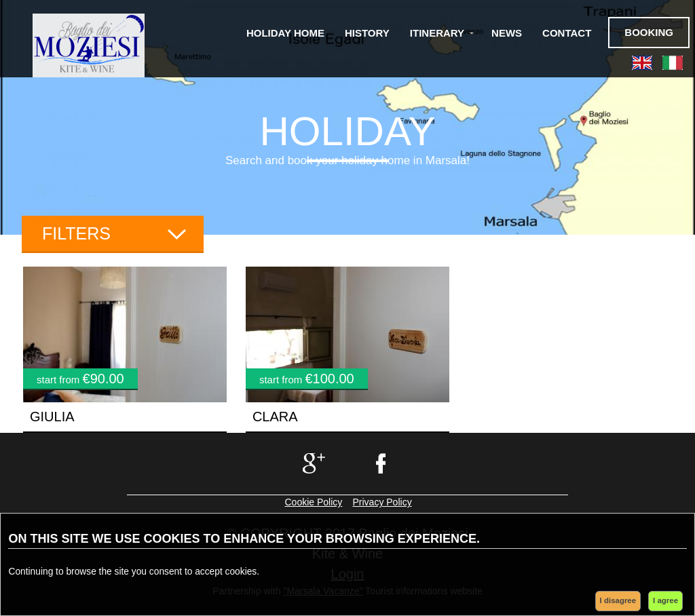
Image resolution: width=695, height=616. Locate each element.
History (367, 33)
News (507, 33)
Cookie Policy (314, 502)
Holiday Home (285, 33)
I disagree (618, 600)
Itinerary (437, 33)
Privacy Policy (382, 502)
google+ (312, 463)
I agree (665, 600)
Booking (649, 32)
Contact (567, 33)
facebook (383, 463)
